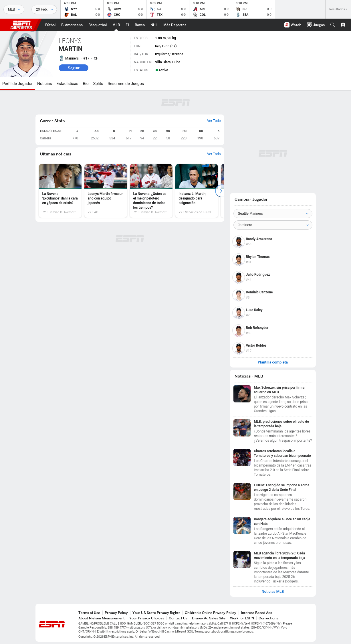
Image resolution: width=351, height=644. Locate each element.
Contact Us (178, 618)
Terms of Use (89, 613)
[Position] (273, 225)
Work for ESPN (242, 618)
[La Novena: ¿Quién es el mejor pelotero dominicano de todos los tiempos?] (151, 191)
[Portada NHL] (154, 25)
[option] (60, 191)
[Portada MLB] (116, 25)
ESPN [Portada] (21, 25)
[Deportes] (14, 9)
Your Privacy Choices (147, 618)
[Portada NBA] (98, 25)
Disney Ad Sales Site (209, 618)
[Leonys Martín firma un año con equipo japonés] (106, 191)
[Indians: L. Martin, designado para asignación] (197, 191)
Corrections (268, 618)
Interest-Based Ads (256, 613)
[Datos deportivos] (44, 9)
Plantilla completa (273, 362)
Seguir (74, 68)
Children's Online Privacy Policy (211, 613)
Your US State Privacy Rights (156, 613)
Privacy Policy (116, 613)
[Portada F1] (127, 25)
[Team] (273, 214)
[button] (333, 25)
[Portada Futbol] (50, 25)
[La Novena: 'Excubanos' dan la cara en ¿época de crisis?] (60, 191)
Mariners (72, 58)
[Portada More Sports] (175, 25)
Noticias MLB (273, 592)
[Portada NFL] (72, 25)
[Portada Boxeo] (140, 25)
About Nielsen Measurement (102, 618)
